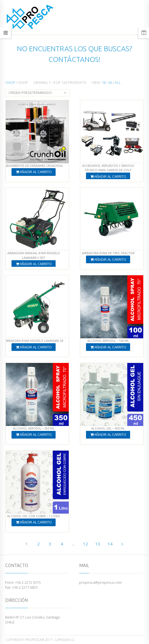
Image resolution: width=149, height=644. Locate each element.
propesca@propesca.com (100, 582)
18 (104, 82)
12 (85, 544)
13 (98, 544)
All (118, 82)
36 (110, 82)
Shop (10, 82)
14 (110, 544)
